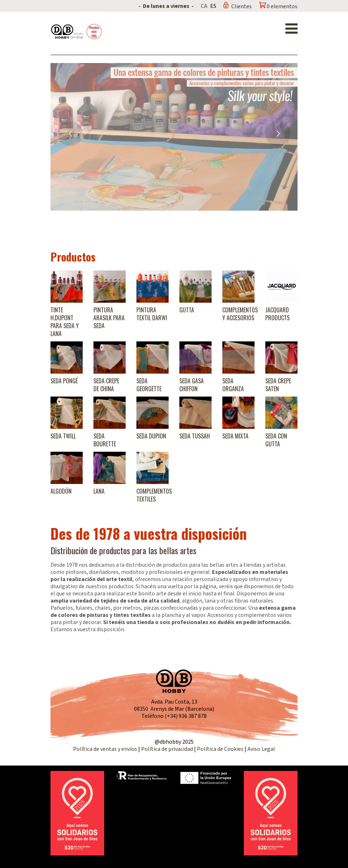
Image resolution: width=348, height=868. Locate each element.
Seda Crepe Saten (278, 385)
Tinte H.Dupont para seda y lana (65, 322)
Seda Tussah (195, 436)
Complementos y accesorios (240, 314)
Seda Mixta (235, 436)
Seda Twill (63, 436)
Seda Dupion (151, 436)
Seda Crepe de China (106, 385)
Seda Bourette (105, 440)
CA (204, 6)
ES (213, 6)
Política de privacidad (168, 749)
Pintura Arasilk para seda (109, 318)
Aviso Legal (261, 749)
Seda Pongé (64, 381)
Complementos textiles (154, 495)
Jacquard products (277, 314)
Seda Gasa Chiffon (192, 385)
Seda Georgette (149, 385)
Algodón (61, 491)
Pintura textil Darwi (152, 314)
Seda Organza (233, 385)
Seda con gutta (276, 440)
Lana (99, 491)
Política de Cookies (220, 749)
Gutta (187, 310)
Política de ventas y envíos (106, 749)
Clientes (241, 6)
